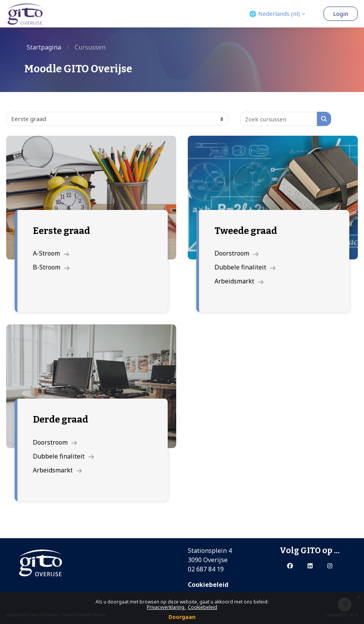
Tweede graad (246, 231)
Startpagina (44, 47)
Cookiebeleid (202, 607)
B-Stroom (51, 267)
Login (341, 14)
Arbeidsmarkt (239, 281)
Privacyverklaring (166, 607)
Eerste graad (61, 231)
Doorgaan (182, 617)
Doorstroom (236, 253)
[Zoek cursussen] (279, 119)
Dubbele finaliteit (245, 267)
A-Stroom (51, 253)
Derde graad (60, 419)
